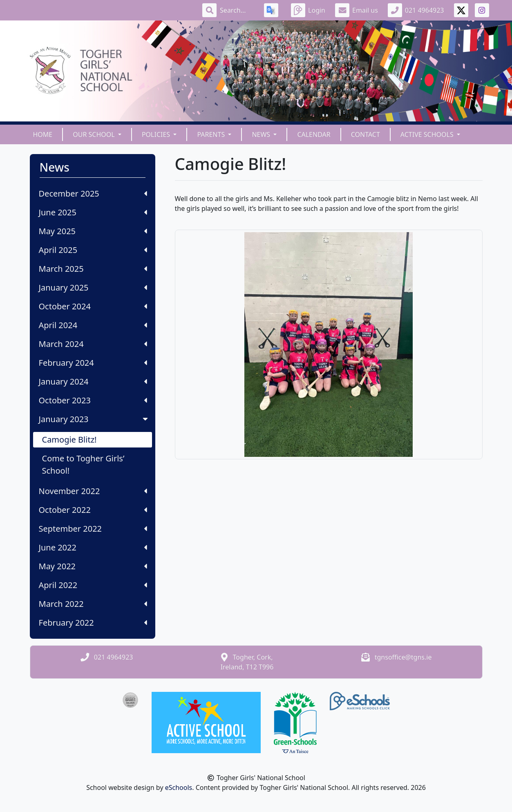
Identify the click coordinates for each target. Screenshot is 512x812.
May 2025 (93, 231)
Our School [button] (95, 134)
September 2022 (93, 529)
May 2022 (93, 566)
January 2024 (93, 381)
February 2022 (93, 623)
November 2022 (93, 491)
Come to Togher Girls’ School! (83, 464)
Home (43, 134)
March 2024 (93, 344)
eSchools (179, 787)
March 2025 (93, 269)
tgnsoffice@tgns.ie (403, 657)
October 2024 (93, 306)
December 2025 (93, 193)
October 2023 (93, 400)
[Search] (237, 10)
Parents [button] (212, 134)
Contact (366, 134)
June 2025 (93, 212)
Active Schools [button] (428, 134)
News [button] (262, 134)
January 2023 (94, 419)
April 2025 (93, 250)
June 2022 (93, 547)
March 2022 (93, 604)
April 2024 (93, 325)
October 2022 (93, 510)
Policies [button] (157, 134)
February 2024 (93, 363)
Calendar (314, 134)
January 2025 (93, 287)
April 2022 (93, 585)
